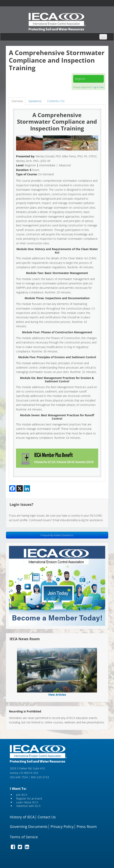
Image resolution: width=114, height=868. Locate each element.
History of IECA (22, 817)
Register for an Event (29, 799)
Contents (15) (56, 101)
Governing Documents (29, 827)
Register (80, 79)
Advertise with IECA (28, 806)
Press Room (87, 827)
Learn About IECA (27, 802)
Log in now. (98, 87)
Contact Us (47, 817)
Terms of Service (24, 837)
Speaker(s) (35, 101)
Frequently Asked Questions (57, 535)
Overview (17, 101)
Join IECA (22, 795)
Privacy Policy (62, 827)
